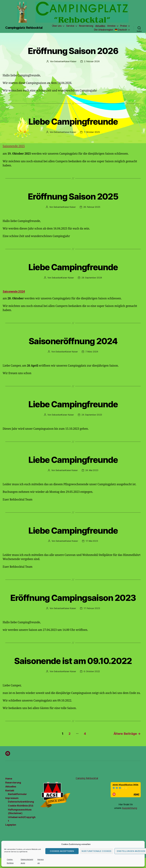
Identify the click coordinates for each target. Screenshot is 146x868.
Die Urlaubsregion (104, 30)
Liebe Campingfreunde (73, 122)
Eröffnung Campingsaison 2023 (73, 598)
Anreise (111, 26)
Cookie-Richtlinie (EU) (21, 806)
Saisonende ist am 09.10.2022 (73, 661)
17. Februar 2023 (92, 608)
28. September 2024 (92, 278)
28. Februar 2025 (92, 207)
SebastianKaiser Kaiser (65, 61)
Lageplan (11, 825)
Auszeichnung (130, 808)
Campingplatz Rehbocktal (24, 28)
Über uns (57, 26)
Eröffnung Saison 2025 (73, 196)
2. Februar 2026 (92, 61)
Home (9, 779)
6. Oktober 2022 (92, 671)
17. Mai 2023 (92, 541)
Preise (124, 26)
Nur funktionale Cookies (97, 851)
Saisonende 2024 (14, 291)
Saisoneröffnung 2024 (73, 341)
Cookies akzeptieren (62, 851)
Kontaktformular (17, 794)
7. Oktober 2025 (92, 132)
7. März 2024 (92, 352)
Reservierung (86, 26)
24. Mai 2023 (92, 470)
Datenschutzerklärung (21, 802)
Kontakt (10, 791)
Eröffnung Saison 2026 (73, 51)
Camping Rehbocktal (87, 778)
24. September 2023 (92, 415)
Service (70, 26)
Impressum (12, 798)
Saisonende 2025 (14, 146)
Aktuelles (100, 26)
